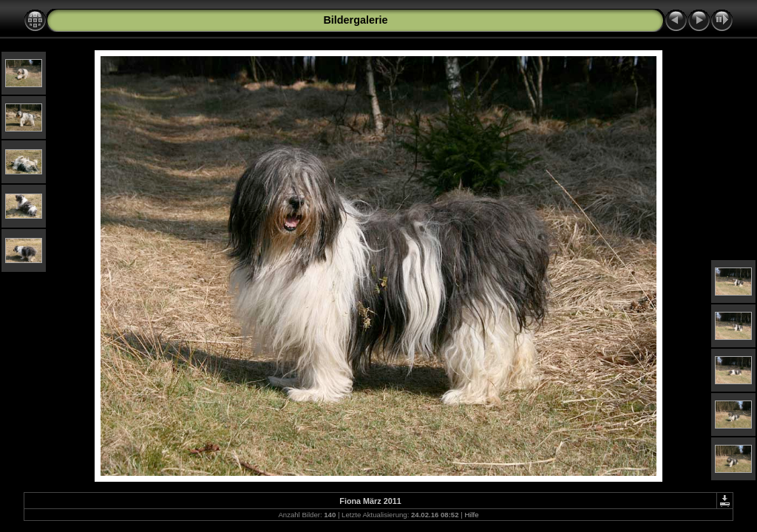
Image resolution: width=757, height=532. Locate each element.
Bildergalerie (355, 20)
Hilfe (471, 515)
